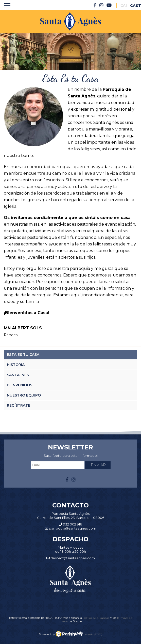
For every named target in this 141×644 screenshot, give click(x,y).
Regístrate (19, 405)
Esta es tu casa (23, 355)
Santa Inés (18, 375)
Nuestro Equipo (24, 395)
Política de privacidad (96, 618)
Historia (16, 365)
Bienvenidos (20, 385)
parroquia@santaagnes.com (73, 528)
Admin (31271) (94, 634)
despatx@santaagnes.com (73, 558)
